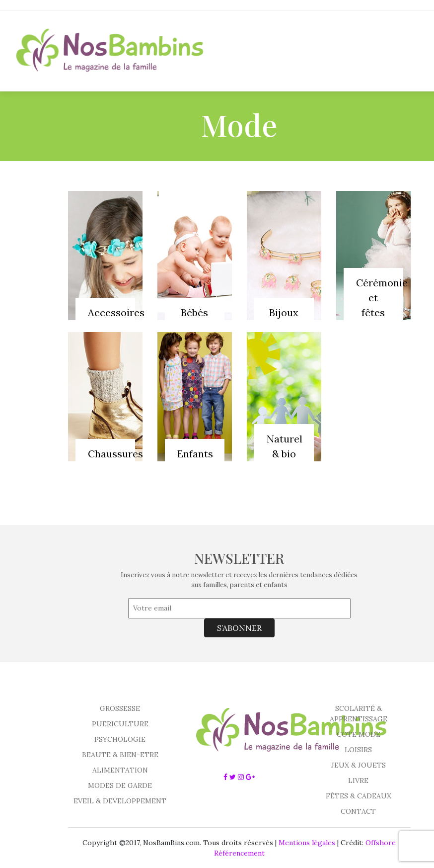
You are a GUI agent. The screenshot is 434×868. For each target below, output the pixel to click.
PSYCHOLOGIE (120, 739)
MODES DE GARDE (120, 785)
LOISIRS (358, 750)
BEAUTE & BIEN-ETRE (120, 755)
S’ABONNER (239, 628)
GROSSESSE (120, 708)
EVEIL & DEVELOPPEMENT (120, 801)
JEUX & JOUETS (359, 765)
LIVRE (358, 781)
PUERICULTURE (120, 724)
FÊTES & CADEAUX (359, 796)
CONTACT (358, 811)
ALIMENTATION (120, 770)
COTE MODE (359, 734)
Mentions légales (307, 843)
